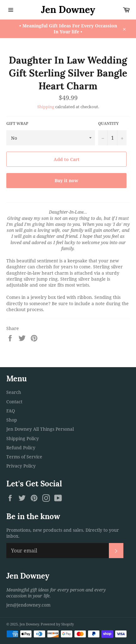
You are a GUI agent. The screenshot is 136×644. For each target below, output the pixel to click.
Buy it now (66, 180)
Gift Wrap (17, 124)
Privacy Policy (21, 466)
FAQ (11, 411)
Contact (14, 402)
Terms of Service (24, 457)
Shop (12, 420)
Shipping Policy (23, 438)
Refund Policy (21, 448)
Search (14, 392)
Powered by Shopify (57, 624)
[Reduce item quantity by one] (103, 138)
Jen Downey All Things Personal (40, 429)
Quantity (108, 124)
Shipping (46, 107)
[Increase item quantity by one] (122, 138)
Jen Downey (68, 9)
